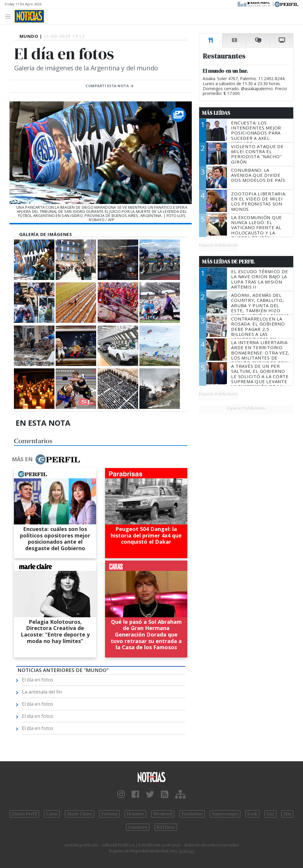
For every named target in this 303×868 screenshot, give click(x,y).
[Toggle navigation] (10, 16)
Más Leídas (216, 113)
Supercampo (225, 814)
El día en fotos (38, 680)
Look (253, 814)
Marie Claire (79, 814)
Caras (52, 814)
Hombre (135, 814)
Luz (270, 814)
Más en (46, 459)
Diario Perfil (24, 814)
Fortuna (109, 814)
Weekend (163, 814)
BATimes (166, 827)
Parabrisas (192, 814)
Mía (287, 814)
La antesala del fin (42, 692)
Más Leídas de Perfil (228, 262)
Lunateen (138, 827)
